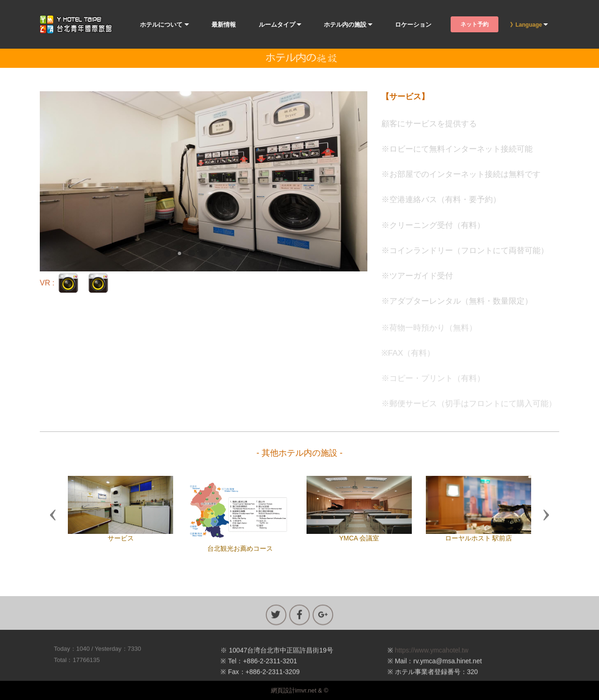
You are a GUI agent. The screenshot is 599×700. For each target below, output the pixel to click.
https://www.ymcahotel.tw (432, 668)
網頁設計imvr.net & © (300, 690)
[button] (53, 514)
